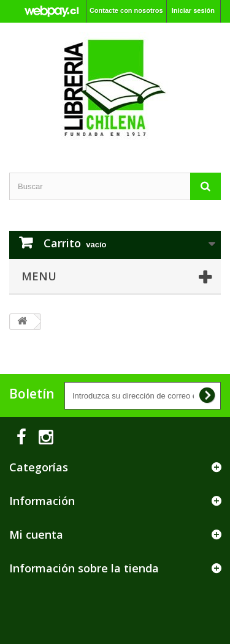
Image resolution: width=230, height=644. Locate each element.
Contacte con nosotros (126, 10)
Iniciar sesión (193, 10)
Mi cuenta (36, 534)
